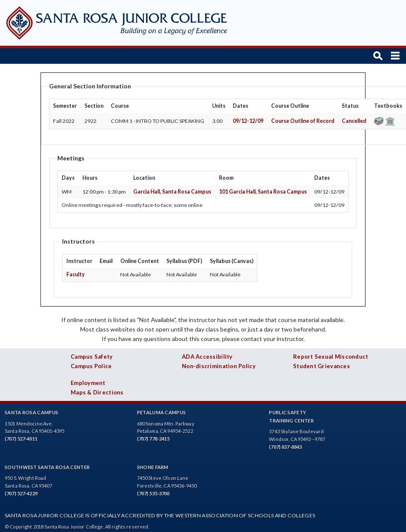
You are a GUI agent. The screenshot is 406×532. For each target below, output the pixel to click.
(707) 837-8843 (285, 447)
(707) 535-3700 (153, 493)
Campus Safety (92, 357)
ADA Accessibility (207, 357)
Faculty (76, 274)
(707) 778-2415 (153, 439)
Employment (88, 383)
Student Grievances (322, 366)
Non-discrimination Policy (219, 366)
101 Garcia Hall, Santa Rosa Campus (263, 192)
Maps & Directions (97, 392)
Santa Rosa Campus (31, 412)
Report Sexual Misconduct (331, 357)
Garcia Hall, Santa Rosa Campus (172, 192)
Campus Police (91, 366)
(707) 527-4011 (21, 439)
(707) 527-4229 (21, 493)
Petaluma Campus (162, 412)
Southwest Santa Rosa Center (47, 467)
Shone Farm (153, 467)
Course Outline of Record (303, 121)
